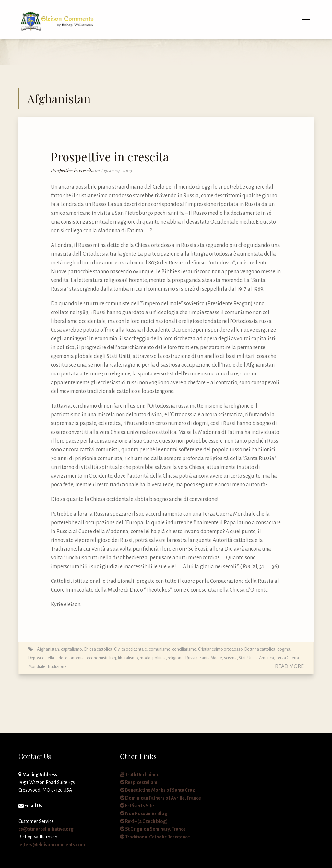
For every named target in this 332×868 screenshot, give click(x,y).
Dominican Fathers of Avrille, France (160, 798)
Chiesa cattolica (98, 649)
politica (159, 658)
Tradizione (57, 667)
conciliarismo (184, 649)
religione (176, 658)
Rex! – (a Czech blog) (144, 821)
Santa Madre (211, 658)
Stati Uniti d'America (256, 658)
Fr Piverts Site (137, 806)
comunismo (160, 649)
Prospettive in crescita (110, 156)
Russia (191, 658)
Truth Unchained (140, 775)
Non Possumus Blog (144, 813)
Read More (289, 666)
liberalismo (128, 658)
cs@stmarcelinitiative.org (46, 829)
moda (145, 658)
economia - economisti (86, 658)
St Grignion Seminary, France (153, 829)
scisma (230, 658)
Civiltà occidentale (130, 649)
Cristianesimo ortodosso (220, 649)
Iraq (113, 658)
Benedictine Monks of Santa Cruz (157, 790)
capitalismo (71, 649)
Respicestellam (139, 782)
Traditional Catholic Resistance (155, 837)
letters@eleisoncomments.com (52, 845)
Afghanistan (48, 649)
